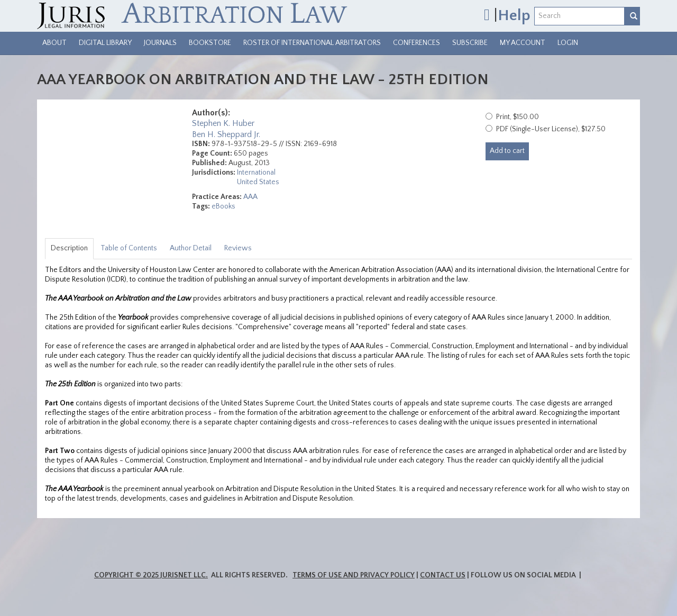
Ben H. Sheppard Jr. (226, 134)
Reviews (238, 248)
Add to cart (507, 151)
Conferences (417, 43)
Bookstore (210, 43)
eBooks (223, 206)
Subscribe (470, 43)
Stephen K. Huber (223, 123)
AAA (250, 197)
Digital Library (105, 43)
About (54, 43)
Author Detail (191, 248)
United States (258, 182)
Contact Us (443, 575)
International (256, 173)
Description (69, 248)
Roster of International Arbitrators (312, 43)
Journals (160, 43)
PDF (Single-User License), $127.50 (551, 129)
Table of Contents (129, 248)
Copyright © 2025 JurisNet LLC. (151, 575)
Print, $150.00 (518, 117)
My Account (523, 43)
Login (568, 43)
